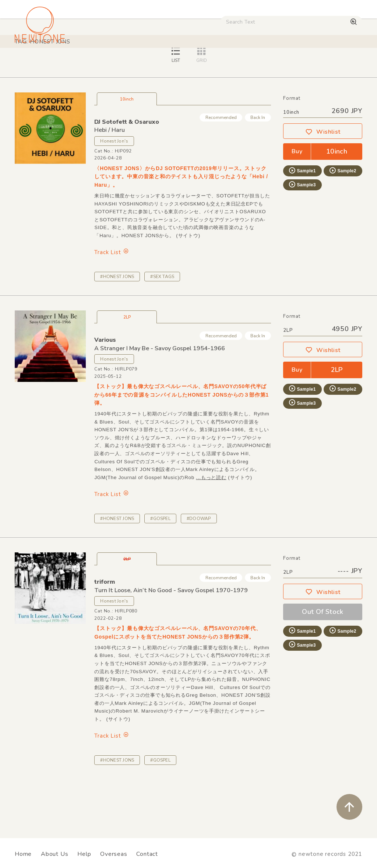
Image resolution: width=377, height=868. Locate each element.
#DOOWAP (199, 570)
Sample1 (302, 222)
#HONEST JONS (117, 328)
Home (23, 854)
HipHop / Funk (131, 62)
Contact (147, 854)
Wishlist (323, 183)
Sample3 (302, 236)
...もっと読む (211, 529)
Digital (315, 62)
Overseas (114, 854)
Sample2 (342, 222)
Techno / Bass (83, 62)
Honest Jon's (114, 193)
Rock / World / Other (187, 62)
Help (84, 854)
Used (287, 62)
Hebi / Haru (110, 182)
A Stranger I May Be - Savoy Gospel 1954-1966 (160, 400)
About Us (54, 854)
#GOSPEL (160, 570)
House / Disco (36, 62)
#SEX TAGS (162, 328)
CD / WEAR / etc (247, 62)
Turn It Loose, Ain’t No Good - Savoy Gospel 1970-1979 (171, 642)
